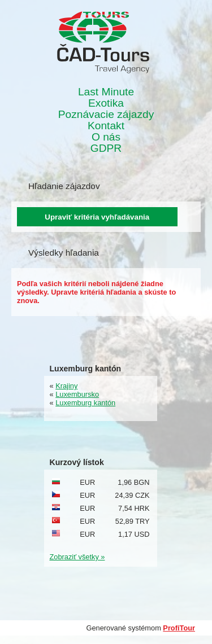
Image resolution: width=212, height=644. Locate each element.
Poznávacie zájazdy (106, 115)
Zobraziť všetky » (77, 557)
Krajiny (66, 386)
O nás (106, 137)
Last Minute (106, 92)
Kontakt (106, 126)
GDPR (106, 148)
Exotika (106, 103)
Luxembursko (77, 394)
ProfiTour (179, 628)
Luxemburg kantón (85, 403)
